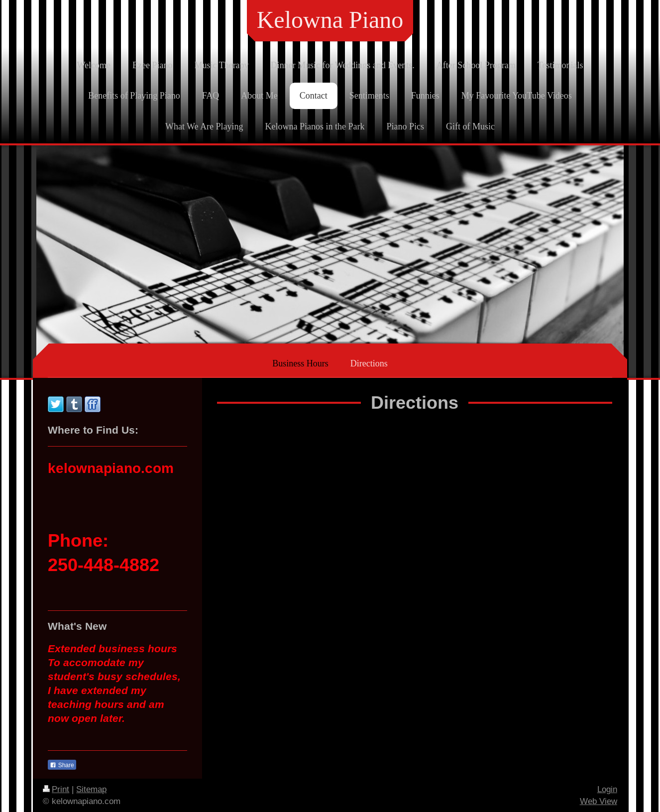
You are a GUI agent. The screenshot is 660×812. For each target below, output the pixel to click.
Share (62, 765)
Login (607, 789)
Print (56, 789)
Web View (599, 801)
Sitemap (91, 789)
